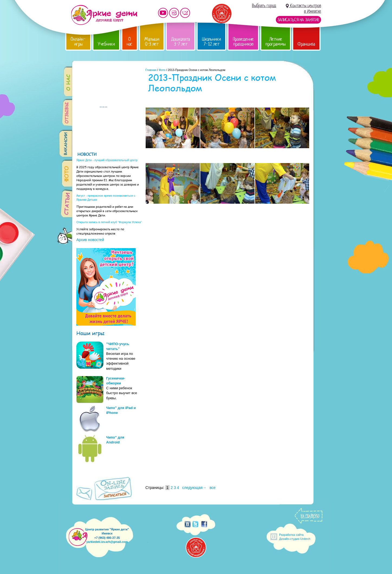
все (213, 488)
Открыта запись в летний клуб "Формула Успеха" (109, 222)
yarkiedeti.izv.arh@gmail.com (107, 542)
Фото (162, 70)
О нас (130, 42)
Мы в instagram (174, 13)
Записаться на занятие (298, 20)
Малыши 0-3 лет (152, 42)
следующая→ (194, 488)
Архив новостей (90, 240)
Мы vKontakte (185, 13)
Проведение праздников (243, 42)
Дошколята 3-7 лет (181, 42)
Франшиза (306, 44)
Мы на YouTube (163, 13)
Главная (151, 70)
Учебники (106, 44)
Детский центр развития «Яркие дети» (104, 15)
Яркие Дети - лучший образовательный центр (107, 160)
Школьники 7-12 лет (211, 42)
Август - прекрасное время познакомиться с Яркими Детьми (106, 198)
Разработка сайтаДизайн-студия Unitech (295, 537)
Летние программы (276, 42)
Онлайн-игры (78, 42)
